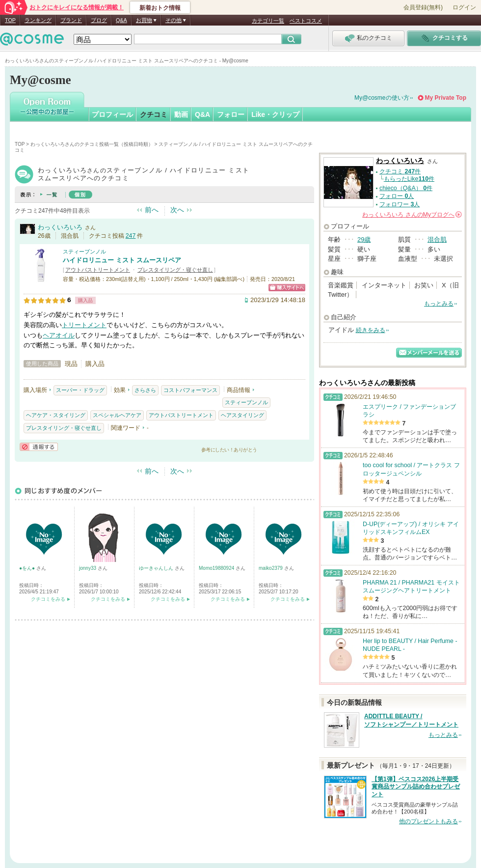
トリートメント (84, 325)
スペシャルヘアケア (117, 415)
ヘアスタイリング (242, 415)
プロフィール (112, 114)
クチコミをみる (48, 599)
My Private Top (446, 98)
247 (131, 236)
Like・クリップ (275, 114)
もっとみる (439, 304)
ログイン (464, 7)
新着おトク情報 (160, 8)
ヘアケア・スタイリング (56, 415)
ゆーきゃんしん (157, 568)
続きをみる (371, 330)
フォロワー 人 (400, 204)
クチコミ (154, 114)
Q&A (121, 20)
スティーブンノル (84, 252)
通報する (39, 447)
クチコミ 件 (400, 171)
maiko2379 (271, 568)
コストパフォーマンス (190, 390)
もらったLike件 (409, 179)
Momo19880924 (217, 568)
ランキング (38, 20)
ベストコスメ (306, 21)
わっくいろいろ (60, 227)
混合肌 (437, 239)
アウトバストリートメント (98, 270)
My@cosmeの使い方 (382, 98)
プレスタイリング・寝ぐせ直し (175, 270)
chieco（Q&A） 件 (406, 188)
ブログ (99, 20)
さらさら (145, 390)
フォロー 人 (397, 196)
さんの (412, 215)
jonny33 (88, 568)
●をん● (28, 568)
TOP (10, 20)
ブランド (71, 20)
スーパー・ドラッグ (80, 390)
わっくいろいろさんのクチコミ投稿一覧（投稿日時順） (92, 144)
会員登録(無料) (423, 7)
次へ (177, 210)
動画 (181, 114)
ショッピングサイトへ (287, 288)
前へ (152, 210)
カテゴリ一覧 (268, 21)
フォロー (231, 114)
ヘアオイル (59, 335)
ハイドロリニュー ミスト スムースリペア (122, 260)
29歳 (364, 239)
